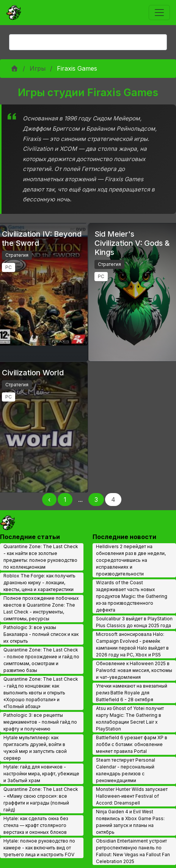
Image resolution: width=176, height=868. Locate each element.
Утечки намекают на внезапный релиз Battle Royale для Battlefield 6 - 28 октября (132, 693)
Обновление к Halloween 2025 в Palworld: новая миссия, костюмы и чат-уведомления (134, 670)
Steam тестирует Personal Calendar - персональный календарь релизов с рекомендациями (126, 770)
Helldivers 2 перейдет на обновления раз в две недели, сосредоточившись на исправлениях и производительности (131, 560)
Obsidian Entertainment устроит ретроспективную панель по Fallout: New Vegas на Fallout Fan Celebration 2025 (133, 851)
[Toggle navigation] (159, 13)
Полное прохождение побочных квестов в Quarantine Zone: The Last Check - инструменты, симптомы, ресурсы (41, 608)
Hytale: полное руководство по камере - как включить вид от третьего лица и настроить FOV (39, 848)
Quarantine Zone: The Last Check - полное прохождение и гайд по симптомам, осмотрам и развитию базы (41, 660)
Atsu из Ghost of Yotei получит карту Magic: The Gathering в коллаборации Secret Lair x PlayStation (130, 719)
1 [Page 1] (65, 500)
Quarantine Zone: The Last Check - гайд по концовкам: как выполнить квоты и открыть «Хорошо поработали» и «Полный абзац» (41, 693)
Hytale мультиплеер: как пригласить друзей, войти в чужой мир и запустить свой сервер (35, 748)
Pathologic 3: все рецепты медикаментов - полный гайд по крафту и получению (40, 722)
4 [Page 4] (113, 500)
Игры (38, 68)
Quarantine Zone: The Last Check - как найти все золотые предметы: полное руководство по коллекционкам (41, 557)
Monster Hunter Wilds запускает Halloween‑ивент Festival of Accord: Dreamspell (132, 796)
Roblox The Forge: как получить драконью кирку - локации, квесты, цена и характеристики (39, 583)
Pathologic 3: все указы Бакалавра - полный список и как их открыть (41, 634)
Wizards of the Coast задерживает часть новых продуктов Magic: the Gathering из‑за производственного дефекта (132, 596)
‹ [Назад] (49, 500)
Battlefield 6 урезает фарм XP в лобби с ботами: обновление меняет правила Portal (132, 744)
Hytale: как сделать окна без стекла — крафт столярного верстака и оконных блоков (36, 825)
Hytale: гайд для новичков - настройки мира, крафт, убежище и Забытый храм (41, 774)
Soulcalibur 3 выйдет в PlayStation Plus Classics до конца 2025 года (134, 622)
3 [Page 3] (96, 500)
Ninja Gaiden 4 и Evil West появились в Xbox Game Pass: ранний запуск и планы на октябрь (130, 822)
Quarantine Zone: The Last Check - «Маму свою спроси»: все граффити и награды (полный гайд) (41, 799)
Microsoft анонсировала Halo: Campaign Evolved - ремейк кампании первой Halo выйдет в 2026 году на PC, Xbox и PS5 (132, 644)
